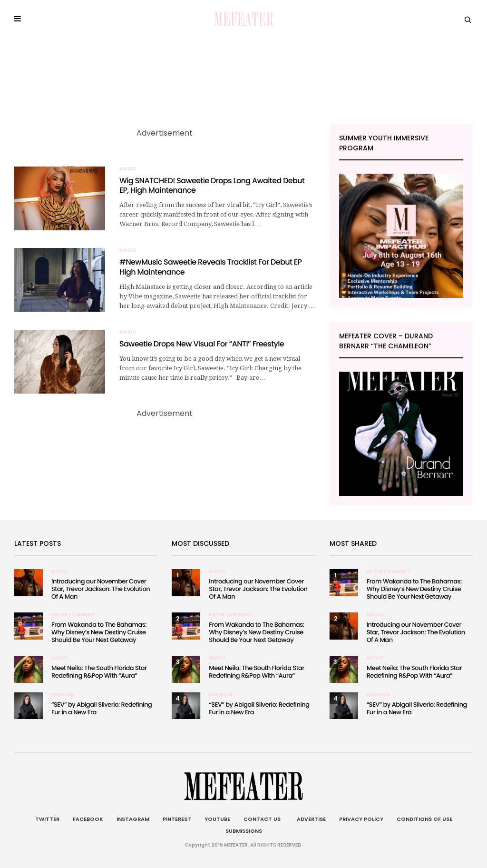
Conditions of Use (424, 819)
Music (128, 169)
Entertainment (73, 615)
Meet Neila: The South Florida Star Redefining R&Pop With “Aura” (99, 672)
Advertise (310, 819)
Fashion (63, 695)
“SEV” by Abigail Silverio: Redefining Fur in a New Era (102, 708)
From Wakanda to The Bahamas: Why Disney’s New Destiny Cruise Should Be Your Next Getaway (99, 632)
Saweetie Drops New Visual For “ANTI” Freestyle (202, 344)
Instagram (133, 819)
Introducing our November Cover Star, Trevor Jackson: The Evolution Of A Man (101, 589)
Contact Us (262, 819)
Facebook (88, 819)
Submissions (244, 831)
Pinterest (177, 819)
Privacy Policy (361, 819)
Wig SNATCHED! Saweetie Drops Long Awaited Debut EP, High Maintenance (212, 186)
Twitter (47, 819)
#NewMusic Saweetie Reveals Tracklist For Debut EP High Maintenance (211, 267)
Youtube (217, 819)
